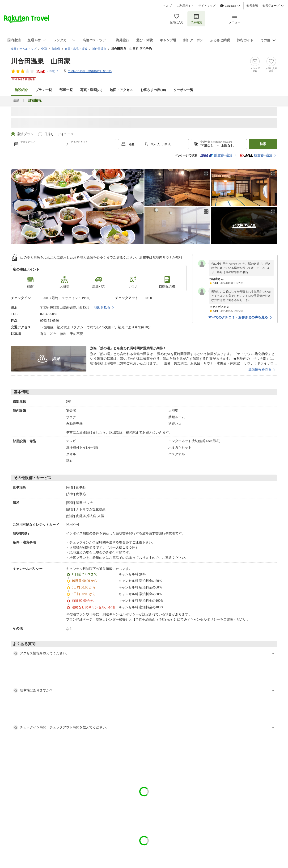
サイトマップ (207, 6)
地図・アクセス (121, 90)
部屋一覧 (66, 90)
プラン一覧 (44, 90)
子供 (165, 144)
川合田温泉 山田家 (41, 61)
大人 (154, 144)
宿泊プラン (25, 134)
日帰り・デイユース (59, 134)
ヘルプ (168, 6)
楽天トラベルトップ (24, 49)
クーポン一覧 (183, 90)
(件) (53, 71)
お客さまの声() (153, 90)
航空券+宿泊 (216, 155)
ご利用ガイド (185, 6)
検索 (263, 144)
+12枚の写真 (244, 226)
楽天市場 (252, 6)
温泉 (16, 100)
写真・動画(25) (91, 90)
